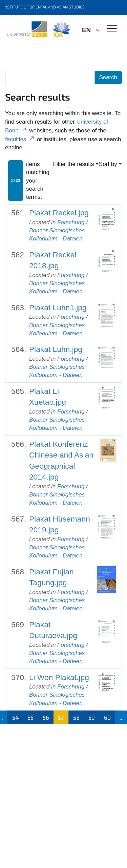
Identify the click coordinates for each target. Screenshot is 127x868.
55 (30, 717)
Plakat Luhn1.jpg (58, 308)
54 (15, 717)
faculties (20, 139)
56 (46, 717)
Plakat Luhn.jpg (56, 349)
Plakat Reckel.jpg (59, 213)
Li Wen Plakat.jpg (59, 677)
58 (76, 717)
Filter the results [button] (74, 164)
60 (107, 717)
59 (92, 717)
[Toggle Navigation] (112, 29)
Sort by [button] (108, 164)
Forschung (71, 222)
